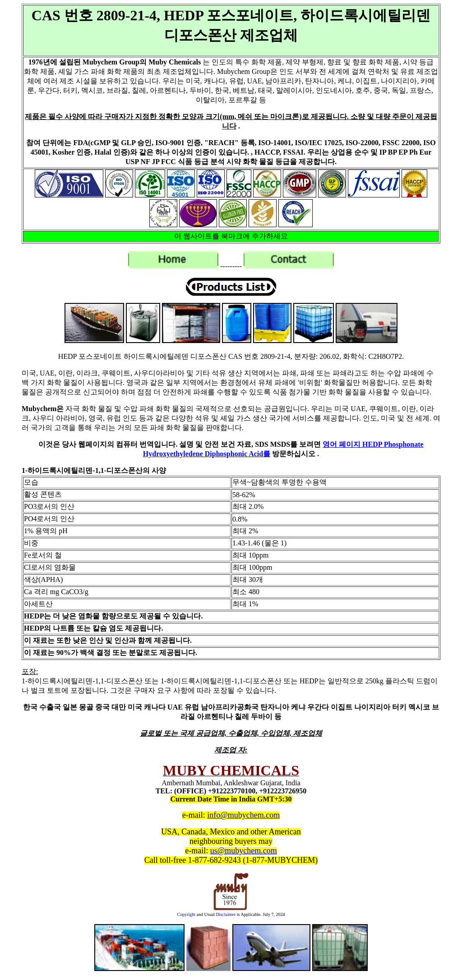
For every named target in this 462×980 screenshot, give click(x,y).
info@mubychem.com (243, 815)
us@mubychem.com (244, 851)
